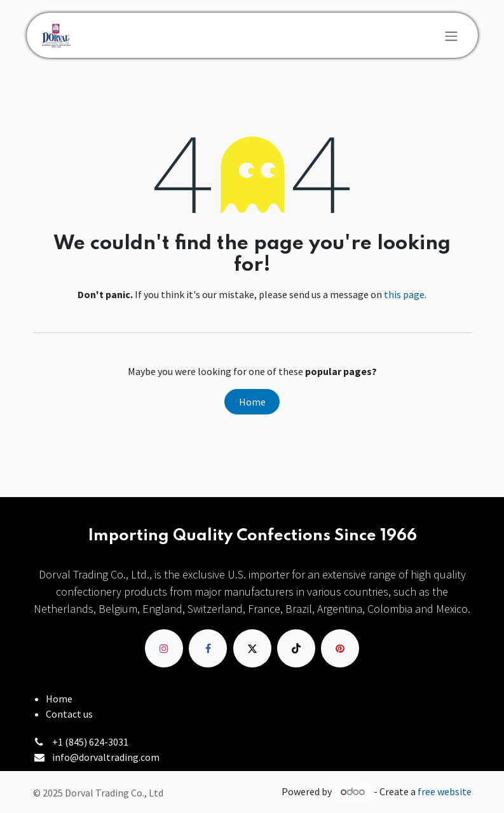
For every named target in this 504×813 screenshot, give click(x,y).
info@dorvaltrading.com (106, 757)
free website (445, 791)
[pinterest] (340, 648)
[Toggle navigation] (451, 36)
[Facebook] (208, 648)
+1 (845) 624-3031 (90, 742)
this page (404, 294)
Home (252, 402)
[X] (252, 648)
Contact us (69, 714)
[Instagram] (164, 648)
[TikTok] (296, 648)
